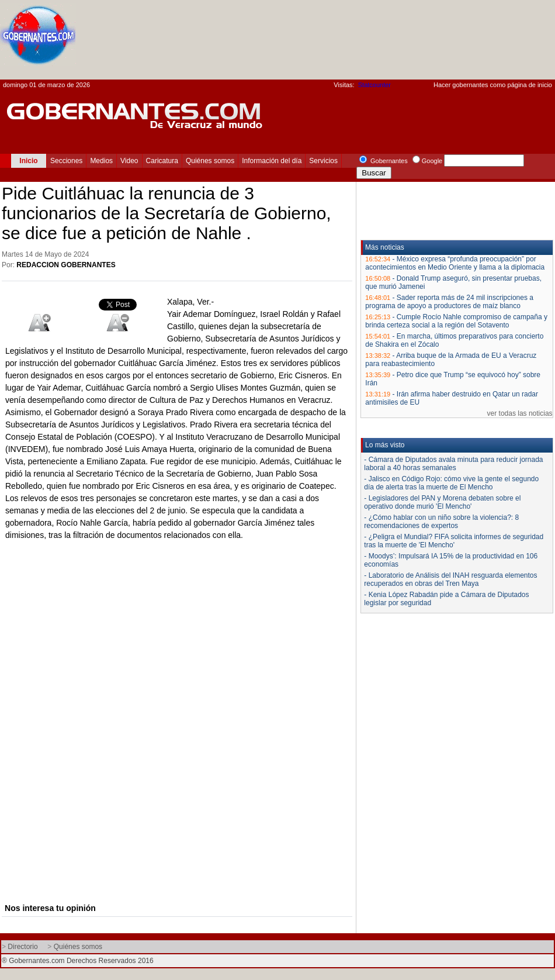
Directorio (22, 947)
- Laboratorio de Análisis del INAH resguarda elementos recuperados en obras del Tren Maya (450, 579)
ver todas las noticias (520, 413)
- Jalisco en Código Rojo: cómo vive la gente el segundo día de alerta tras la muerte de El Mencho (451, 483)
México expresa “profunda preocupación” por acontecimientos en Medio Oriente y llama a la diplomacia (455, 263)
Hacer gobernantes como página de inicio (493, 85)
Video (129, 161)
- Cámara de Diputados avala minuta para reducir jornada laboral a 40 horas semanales (453, 464)
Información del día (272, 161)
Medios (101, 161)
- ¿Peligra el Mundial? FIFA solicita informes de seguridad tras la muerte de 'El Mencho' (454, 541)
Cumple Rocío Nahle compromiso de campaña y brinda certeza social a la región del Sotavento (456, 321)
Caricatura (162, 161)
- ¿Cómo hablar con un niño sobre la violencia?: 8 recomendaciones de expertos (441, 522)
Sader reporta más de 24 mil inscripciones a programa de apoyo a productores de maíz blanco (449, 302)
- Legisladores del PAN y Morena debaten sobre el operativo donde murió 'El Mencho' (442, 502)
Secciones (66, 161)
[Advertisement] (503, 43)
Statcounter (374, 85)
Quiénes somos (210, 161)
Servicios (323, 161)
